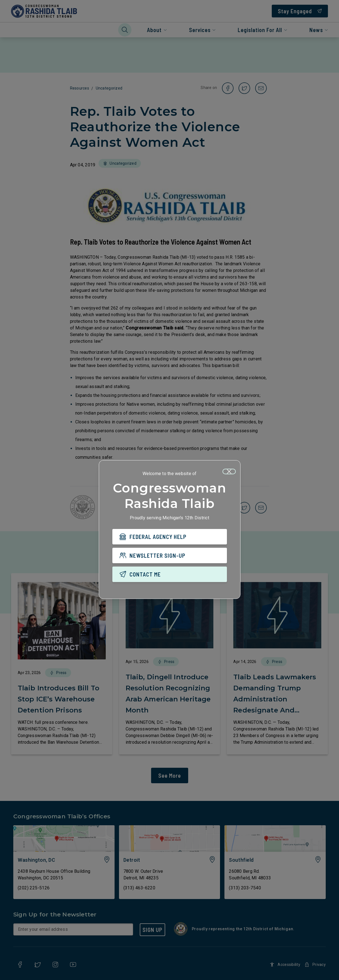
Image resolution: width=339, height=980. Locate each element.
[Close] (229, 471)
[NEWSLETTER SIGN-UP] (170, 555)
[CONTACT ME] (170, 574)
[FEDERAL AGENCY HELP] (170, 537)
